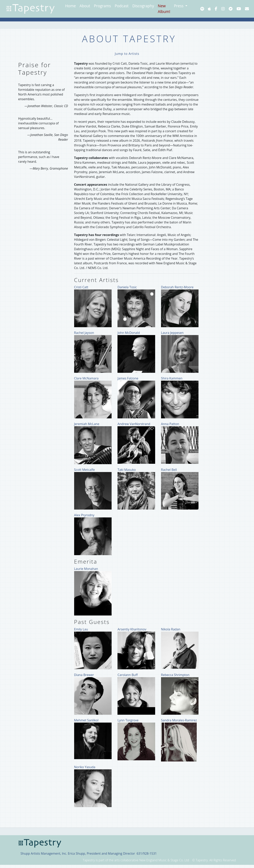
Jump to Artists (127, 54)
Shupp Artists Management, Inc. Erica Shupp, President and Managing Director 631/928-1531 (89, 853)
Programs (102, 6)
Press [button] (179, 6)
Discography (143, 6)
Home (70, 6)
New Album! (164, 9)
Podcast (122, 6)
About (85, 6)
